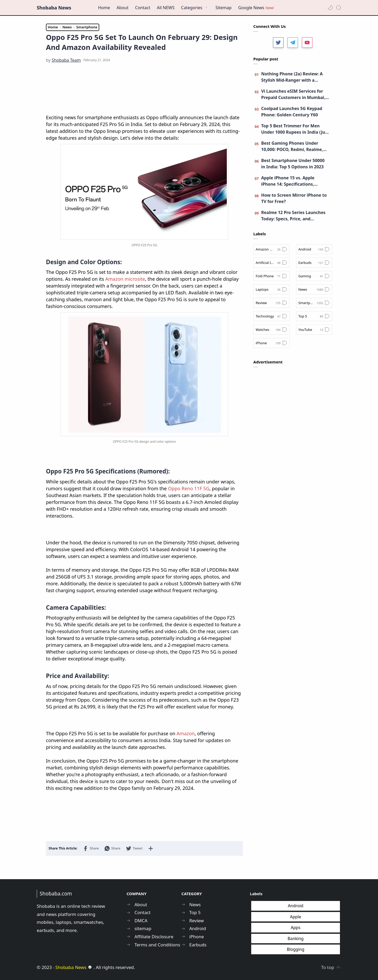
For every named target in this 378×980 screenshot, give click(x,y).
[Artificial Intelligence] (271, 263)
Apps (295, 927)
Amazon (186, 733)
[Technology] (271, 316)
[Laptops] (271, 289)
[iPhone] (271, 343)
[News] (314, 289)
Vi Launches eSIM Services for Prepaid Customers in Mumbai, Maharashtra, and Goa (293, 94)
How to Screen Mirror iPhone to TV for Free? (294, 198)
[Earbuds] (314, 263)
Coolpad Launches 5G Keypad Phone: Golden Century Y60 (292, 112)
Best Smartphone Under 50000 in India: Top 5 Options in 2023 (293, 164)
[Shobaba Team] (66, 60)
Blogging (296, 949)
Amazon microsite (125, 279)
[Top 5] (314, 316)
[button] (330, 8)
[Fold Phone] (271, 276)
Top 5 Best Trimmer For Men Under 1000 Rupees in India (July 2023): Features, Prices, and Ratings (295, 129)
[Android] (314, 249)
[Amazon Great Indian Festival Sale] (271, 249)
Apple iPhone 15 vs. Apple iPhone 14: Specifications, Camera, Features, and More (291, 181)
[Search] (339, 8)
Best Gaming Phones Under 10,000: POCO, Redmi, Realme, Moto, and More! (292, 146)
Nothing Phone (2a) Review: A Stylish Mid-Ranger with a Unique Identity (292, 77)
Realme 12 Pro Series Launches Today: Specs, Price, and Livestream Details (293, 216)
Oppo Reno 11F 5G (189, 488)
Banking (296, 939)
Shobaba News (54, 8)
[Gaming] (314, 276)
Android (295, 906)
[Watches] (271, 330)
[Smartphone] (314, 303)
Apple (296, 917)
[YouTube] (314, 330)
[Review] (271, 303)
